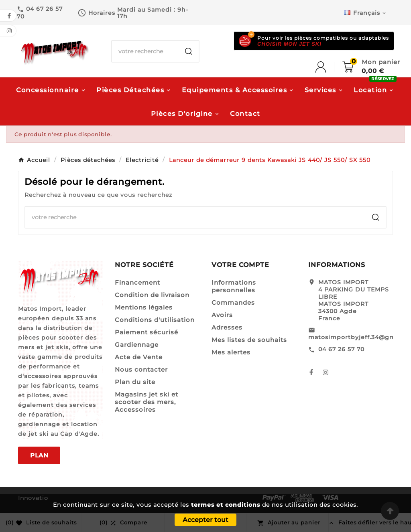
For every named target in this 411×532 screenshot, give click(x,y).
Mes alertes (231, 352)
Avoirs (222, 315)
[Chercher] (145, 51)
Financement (137, 282)
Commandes (233, 302)
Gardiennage (137, 345)
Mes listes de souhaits (249, 340)
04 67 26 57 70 (341, 349)
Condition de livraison (152, 295)
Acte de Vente (139, 357)
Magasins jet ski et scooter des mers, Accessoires (146, 402)
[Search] (189, 51)
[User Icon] (329, 67)
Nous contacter (141, 369)
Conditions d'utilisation (155, 320)
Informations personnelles (234, 286)
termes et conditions (226, 505)
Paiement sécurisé (146, 332)
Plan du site (135, 382)
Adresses (227, 327)
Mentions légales (144, 307)
